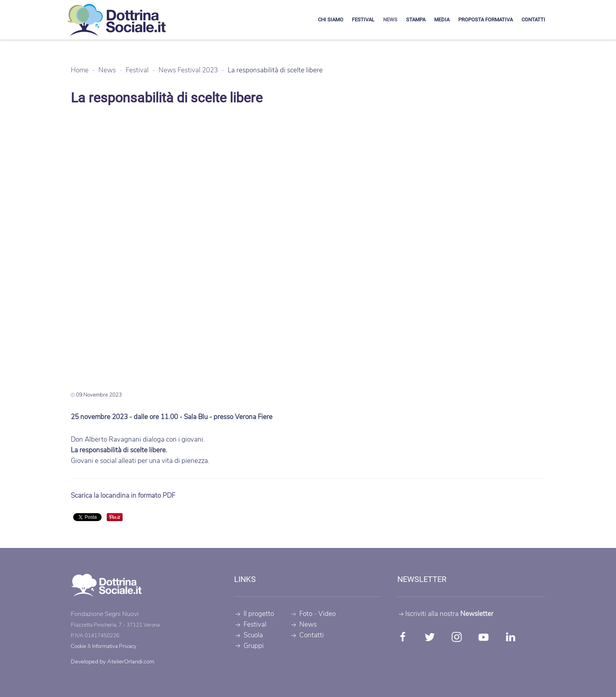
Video (327, 614)
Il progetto (254, 614)
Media (442, 20)
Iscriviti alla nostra (445, 614)
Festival (363, 20)
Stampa (416, 20)
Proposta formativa (486, 20)
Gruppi (249, 646)
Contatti (533, 20)
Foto (306, 614)
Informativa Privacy (114, 646)
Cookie (78, 646)
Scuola (248, 635)
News (390, 20)
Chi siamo (331, 20)
